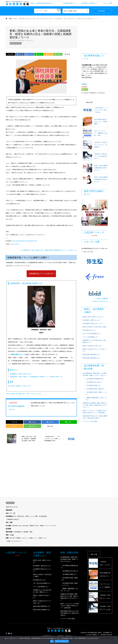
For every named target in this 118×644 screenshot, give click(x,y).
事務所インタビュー (22, 538)
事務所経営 (9, 510)
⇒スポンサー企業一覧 (102, 299)
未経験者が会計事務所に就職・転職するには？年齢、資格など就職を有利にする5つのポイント (95, 405)
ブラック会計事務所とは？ (91, 337)
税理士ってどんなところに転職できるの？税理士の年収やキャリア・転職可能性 (95, 412)
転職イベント (34, 538)
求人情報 (8, 526)
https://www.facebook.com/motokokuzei (25, 241)
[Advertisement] (42, 462)
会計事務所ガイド (11, 516)
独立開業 (8, 529)
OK (52, 641)
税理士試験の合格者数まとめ (91, 358)
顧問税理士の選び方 (13, 519)
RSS (11, 633)
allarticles (15, 526)
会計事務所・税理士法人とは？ (92, 320)
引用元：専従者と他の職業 (23, 394)
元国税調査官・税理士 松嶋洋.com (21, 374)
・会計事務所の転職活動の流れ (94, 379)
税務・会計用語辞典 (41, 516)
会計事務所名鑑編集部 (16, 406)
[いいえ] (116, 640)
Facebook (9, 633)
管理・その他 (10, 535)
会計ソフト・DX (11, 513)
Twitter (6, 633)
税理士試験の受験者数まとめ (91, 354)
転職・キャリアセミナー (14, 541)
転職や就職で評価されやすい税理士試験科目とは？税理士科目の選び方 (95, 417)
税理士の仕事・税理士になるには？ (93, 317)
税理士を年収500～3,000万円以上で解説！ (95, 327)
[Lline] (39, 54)
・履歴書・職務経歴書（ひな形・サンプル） (96, 399)
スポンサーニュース (16, 43)
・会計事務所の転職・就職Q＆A (95, 389)
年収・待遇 (9, 522)
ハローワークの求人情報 (90, 421)
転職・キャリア (10, 538)
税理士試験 (9, 532)
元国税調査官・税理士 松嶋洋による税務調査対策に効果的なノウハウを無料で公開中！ (36, 377)
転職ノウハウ (43, 538)
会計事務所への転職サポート (90, 3)
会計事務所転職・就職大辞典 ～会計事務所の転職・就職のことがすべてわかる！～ (95, 374)
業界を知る (21, 516)
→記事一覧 (11, 409)
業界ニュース (30, 516)
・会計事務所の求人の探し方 (94, 382)
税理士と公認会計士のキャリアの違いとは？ (94, 350)
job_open (26, 526)
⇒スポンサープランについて (100, 301)
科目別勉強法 (18, 532)
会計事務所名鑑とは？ (70, 3)
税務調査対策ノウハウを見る (41, 274)
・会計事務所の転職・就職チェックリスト (96, 393)
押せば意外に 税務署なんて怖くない (19, 386)
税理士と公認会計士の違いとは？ (92, 346)
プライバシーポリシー (107, 638)
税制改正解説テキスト (18, 354)
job (20, 526)
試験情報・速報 (28, 532)
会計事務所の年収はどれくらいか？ (93, 324)
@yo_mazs (15, 244)
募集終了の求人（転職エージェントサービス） (43, 526)
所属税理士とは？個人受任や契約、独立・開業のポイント (95, 341)
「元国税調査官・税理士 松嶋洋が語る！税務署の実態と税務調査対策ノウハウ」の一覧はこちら (49, 250)
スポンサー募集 (108, 3)
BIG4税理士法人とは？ (89, 330)
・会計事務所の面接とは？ (93, 385)
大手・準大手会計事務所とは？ (92, 334)
